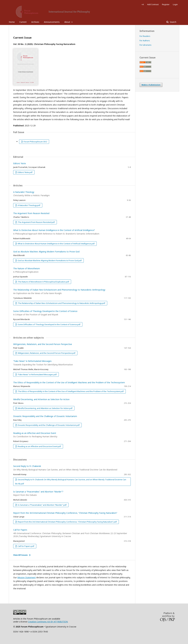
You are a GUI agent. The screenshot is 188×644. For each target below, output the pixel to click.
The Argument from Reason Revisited (31, 213)
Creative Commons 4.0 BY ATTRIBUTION (48, 622)
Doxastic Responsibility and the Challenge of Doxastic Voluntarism (45, 416)
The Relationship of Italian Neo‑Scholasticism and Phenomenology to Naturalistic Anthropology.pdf (61, 303)
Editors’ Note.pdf (25, 172)
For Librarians (145, 45)
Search (173, 22)
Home (12, 22)
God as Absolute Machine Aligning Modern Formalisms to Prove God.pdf (49, 260)
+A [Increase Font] (143, 4)
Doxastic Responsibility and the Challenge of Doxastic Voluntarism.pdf (48, 425)
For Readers (145, 36)
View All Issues (20, 555)
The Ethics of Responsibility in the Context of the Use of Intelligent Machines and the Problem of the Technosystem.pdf (70, 391)
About (68, 22)
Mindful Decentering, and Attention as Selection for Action (41, 399)
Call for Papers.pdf (26, 546)
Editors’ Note (20, 163)
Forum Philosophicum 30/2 (35, 142)
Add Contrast (153, 4)
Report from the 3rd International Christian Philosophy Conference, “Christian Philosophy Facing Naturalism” (65, 513)
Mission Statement (27, 577)
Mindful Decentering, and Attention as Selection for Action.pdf (45, 408)
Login (175, 4)
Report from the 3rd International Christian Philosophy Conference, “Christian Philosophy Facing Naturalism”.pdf (67, 522)
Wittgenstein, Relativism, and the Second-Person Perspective (43, 344)
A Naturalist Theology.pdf (29, 205)
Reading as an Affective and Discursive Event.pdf (39, 446)
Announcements (52, 22)
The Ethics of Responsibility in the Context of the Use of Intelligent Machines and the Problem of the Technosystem (69, 382)
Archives (35, 22)
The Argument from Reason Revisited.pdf (36, 222)
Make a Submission (151, 85)
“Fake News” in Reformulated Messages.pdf (37, 374)
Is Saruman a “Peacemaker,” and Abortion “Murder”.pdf (42, 505)
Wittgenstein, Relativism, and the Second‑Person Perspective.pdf (46, 353)
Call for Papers (72, 533)
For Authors (145, 40)
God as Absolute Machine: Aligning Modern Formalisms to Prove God (46, 252)
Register (166, 4)
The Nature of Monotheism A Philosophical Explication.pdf (43, 282)
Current (23, 22)
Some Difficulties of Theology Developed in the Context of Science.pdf (49, 324)
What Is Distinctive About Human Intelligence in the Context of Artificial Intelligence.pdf (56, 244)
